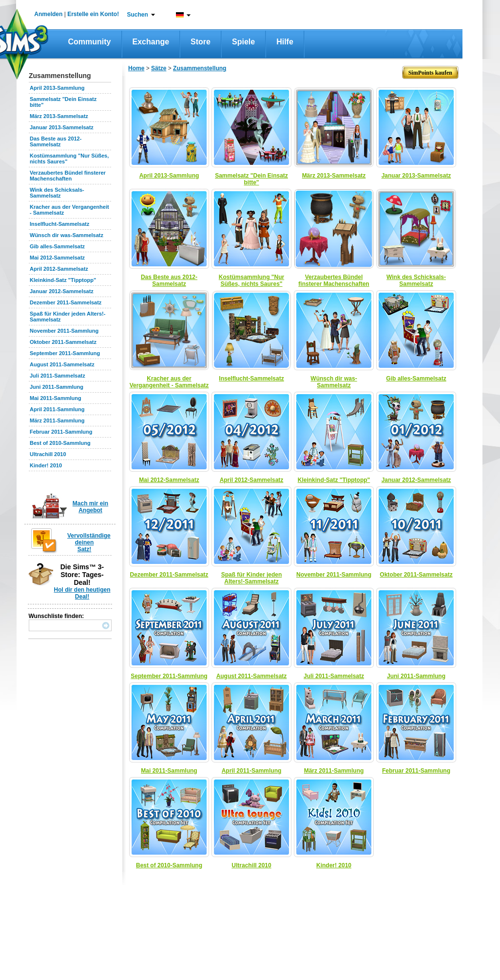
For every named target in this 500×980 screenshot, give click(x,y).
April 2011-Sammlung (57, 409)
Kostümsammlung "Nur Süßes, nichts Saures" (251, 280)
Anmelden (48, 14)
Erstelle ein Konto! (93, 14)
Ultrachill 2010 (48, 454)
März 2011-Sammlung (57, 420)
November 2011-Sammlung (64, 331)
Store (201, 42)
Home (136, 68)
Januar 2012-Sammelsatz (62, 291)
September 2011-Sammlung (65, 353)
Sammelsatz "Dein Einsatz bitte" (251, 179)
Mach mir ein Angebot (90, 507)
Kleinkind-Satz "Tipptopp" (63, 280)
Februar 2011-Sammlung (61, 432)
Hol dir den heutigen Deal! (82, 593)
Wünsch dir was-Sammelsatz (67, 235)
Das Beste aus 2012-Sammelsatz (56, 141)
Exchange (151, 42)
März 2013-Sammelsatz (59, 116)
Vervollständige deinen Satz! (89, 542)
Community (90, 42)
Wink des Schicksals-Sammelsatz (57, 193)
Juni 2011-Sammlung (57, 387)
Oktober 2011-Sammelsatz (63, 342)
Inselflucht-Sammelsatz (59, 224)
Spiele (243, 42)
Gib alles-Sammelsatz (57, 246)
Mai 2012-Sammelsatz (57, 258)
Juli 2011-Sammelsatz (58, 376)
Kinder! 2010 (46, 465)
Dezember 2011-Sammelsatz (66, 302)
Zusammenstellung (200, 68)
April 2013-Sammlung (57, 88)
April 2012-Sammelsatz (59, 269)
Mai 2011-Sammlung (56, 398)
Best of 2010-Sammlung (60, 443)
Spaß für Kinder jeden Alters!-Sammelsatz (252, 578)
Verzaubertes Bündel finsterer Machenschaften (68, 176)
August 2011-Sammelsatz (62, 364)
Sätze (159, 68)
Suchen (138, 15)
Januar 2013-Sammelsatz (62, 127)
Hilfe (285, 42)
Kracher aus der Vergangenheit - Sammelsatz (169, 382)
